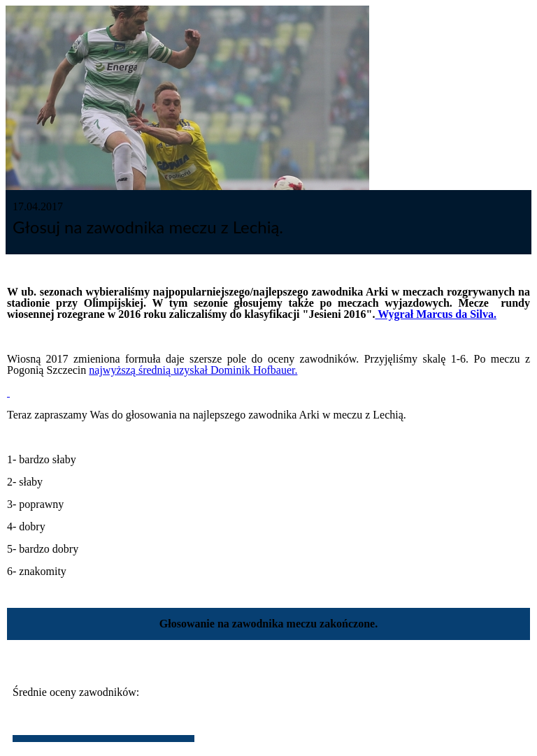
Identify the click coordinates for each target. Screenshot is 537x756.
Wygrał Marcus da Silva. (436, 314)
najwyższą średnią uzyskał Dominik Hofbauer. (193, 370)
